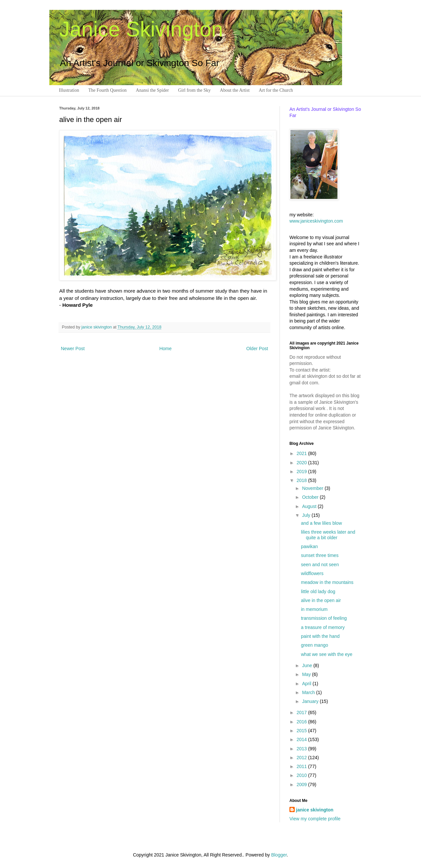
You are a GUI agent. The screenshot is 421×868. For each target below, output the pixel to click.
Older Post (257, 349)
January (311, 701)
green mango (315, 645)
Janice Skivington (141, 29)
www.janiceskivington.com (316, 221)
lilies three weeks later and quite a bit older (328, 535)
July (307, 515)
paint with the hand (320, 636)
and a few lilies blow (322, 523)
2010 (302, 775)
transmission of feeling (324, 618)
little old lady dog (318, 591)
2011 (302, 766)
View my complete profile (315, 819)
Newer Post (73, 349)
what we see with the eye (327, 654)
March (309, 692)
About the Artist (235, 90)
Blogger (279, 855)
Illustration (69, 90)
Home (165, 349)
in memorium (314, 609)
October (311, 497)
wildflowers (312, 573)
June (308, 665)
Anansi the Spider (152, 90)
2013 (302, 749)
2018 (302, 480)
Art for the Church (276, 90)
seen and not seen (320, 565)
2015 (302, 731)
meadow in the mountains (327, 582)
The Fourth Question (107, 90)
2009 (302, 784)
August (310, 506)
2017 (302, 712)
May (307, 674)
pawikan (309, 546)
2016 (302, 722)
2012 (302, 758)
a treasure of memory (323, 627)
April (307, 684)
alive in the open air (321, 600)
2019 (302, 471)
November (313, 488)
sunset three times (320, 555)
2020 (302, 463)
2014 (302, 739)
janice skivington (97, 327)
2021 (302, 453)
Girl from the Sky (194, 90)
